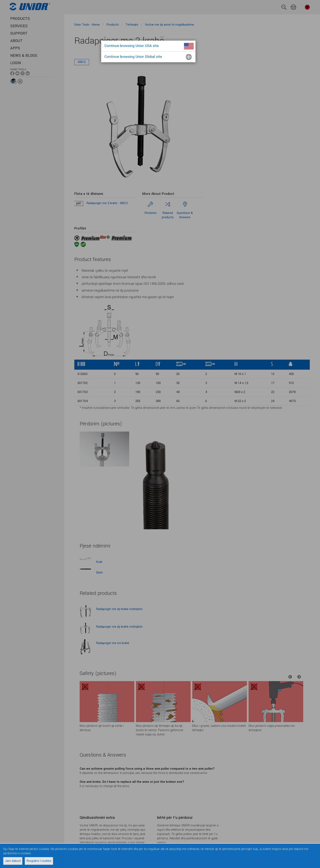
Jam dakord (13, 861)
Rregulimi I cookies (39, 861)
